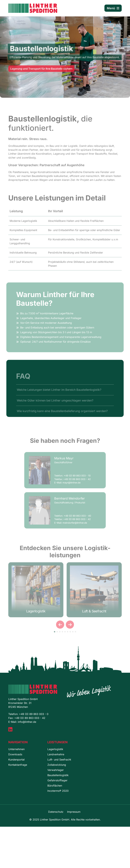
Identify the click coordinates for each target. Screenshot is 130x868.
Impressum (74, 812)
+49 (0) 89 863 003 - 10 (77, 479)
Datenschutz (56, 812)
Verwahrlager (56, 770)
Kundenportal (16, 760)
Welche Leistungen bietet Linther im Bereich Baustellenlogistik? (59, 393)
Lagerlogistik (55, 749)
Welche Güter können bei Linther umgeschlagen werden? (55, 404)
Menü (113, 8)
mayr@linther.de (72, 486)
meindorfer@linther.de (75, 526)
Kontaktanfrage (18, 765)
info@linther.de (27, 722)
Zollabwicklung (57, 765)
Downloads (15, 754)
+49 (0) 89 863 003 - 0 (34, 714)
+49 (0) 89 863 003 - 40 (77, 519)
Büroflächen (55, 786)
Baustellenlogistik (58, 775)
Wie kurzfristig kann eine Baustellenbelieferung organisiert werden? (62, 414)
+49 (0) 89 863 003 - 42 (77, 483)
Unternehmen (16, 749)
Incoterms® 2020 (58, 791)
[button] (55, 632)
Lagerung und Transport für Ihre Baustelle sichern (41, 71)
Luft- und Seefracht (59, 760)
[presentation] (60, 625)
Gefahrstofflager (57, 780)
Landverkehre (56, 754)
